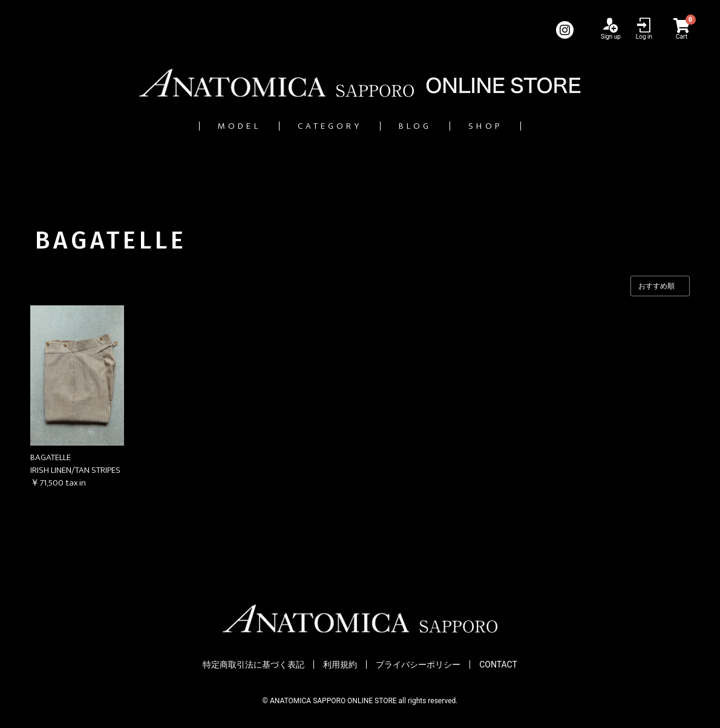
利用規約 (340, 665)
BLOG (430, 126)
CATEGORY (320, 126)
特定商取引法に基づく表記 (254, 665)
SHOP (521, 126)
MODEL (205, 126)
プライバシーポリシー (418, 665)
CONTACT (498, 665)
